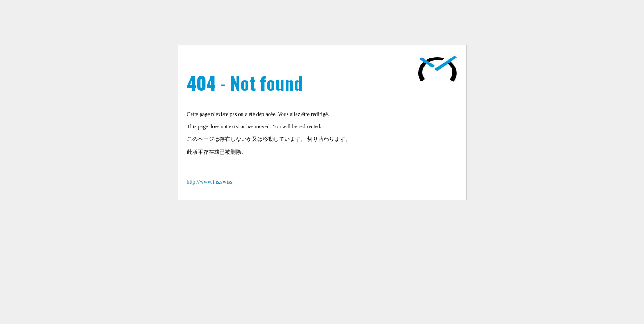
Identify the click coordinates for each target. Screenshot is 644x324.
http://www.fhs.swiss (210, 182)
